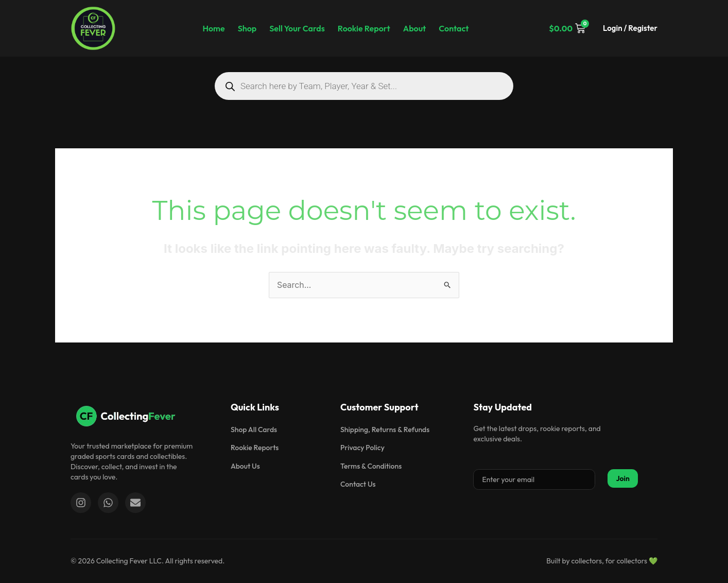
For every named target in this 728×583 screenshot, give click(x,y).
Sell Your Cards (297, 28)
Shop (247, 28)
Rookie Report (364, 28)
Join (623, 478)
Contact (454, 28)
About (415, 28)
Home (213, 28)
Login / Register (630, 28)
